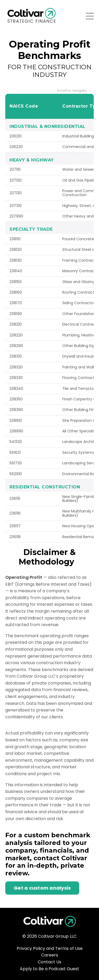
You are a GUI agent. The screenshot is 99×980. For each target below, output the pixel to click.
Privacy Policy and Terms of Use (50, 948)
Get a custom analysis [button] (42, 888)
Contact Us (49, 962)
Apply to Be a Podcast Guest (49, 969)
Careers (50, 955)
